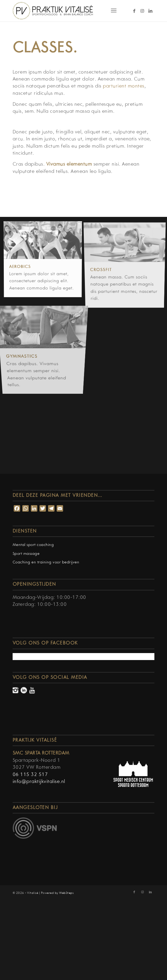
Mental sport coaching (33, 545)
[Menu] (114, 11)
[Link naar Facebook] (134, 11)
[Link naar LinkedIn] (150, 11)
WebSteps (66, 893)
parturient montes (124, 86)
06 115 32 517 (30, 775)
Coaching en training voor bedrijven (46, 562)
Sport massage (26, 554)
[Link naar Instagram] (142, 11)
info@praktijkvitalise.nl (39, 782)
